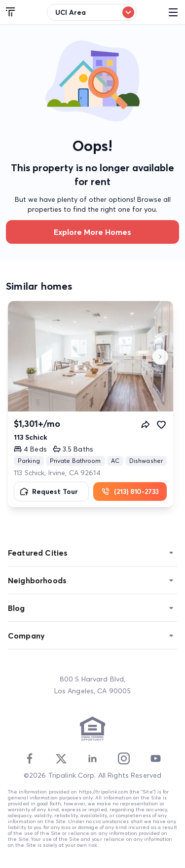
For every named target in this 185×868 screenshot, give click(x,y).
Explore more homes (92, 232)
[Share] (146, 424)
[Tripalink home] (11, 12)
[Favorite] (161, 424)
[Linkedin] (92, 758)
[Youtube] (155, 758)
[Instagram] (124, 758)
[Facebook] (30, 758)
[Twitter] (61, 758)
